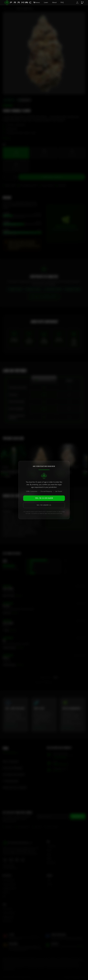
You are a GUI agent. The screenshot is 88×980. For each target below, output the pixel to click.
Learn (46, 2)
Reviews (37, 2)
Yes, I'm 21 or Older (44, 498)
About (54, 2)
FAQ (62, 2)
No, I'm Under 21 (44, 505)
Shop (27, 2)
